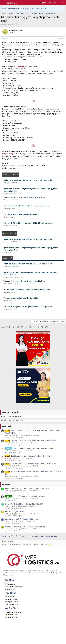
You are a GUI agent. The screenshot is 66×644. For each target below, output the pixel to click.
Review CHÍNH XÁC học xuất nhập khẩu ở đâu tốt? (24, 504)
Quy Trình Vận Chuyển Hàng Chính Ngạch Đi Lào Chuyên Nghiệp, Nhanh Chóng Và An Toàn (31, 190)
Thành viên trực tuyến (10, 412)
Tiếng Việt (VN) (7, 541)
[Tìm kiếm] (63, 3)
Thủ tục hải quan (10, 493)
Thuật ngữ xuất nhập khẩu (13, 587)
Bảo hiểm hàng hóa (11, 615)
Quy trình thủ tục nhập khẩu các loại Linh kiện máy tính (29, 448)
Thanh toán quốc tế (11, 617)
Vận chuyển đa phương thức (14, 437)
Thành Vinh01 (9, 194)
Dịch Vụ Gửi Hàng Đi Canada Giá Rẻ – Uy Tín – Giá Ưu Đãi (30, 440)
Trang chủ (44, 544)
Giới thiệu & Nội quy (11, 602)
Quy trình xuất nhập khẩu (13, 453)
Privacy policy (27, 544)
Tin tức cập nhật (10, 589)
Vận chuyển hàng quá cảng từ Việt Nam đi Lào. (21, 214)
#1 (63, 39)
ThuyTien (8, 183)
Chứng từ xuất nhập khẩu (13, 612)
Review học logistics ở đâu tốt (16, 512)
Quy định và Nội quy (15, 544)
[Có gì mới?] (59, 3)
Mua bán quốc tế (10, 500)
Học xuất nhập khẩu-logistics (14, 508)
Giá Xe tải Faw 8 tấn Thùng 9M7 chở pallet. (25, 496)
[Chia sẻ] (60, 39)
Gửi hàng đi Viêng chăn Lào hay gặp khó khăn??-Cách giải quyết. (28, 223)
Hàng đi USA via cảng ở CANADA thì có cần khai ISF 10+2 (27, 489)
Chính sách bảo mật (11, 604)
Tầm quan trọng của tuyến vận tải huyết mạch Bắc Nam (24, 197)
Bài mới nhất (6, 426)
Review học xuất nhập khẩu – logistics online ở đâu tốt (25, 527)
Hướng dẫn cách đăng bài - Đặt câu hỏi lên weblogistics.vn (24, 9)
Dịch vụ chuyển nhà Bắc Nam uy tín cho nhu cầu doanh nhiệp (27, 206)
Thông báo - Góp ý (11, 599)
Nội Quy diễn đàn (10, 597)
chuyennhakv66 (9, 200)
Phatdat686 (8, 209)
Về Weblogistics (10, 584)
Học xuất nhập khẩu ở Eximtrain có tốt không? (22, 519)
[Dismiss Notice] (63, 9)
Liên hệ (4, 544)
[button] (3, 3)
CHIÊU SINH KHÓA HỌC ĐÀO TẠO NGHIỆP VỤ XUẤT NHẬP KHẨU (28, 180)
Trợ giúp (36, 544)
